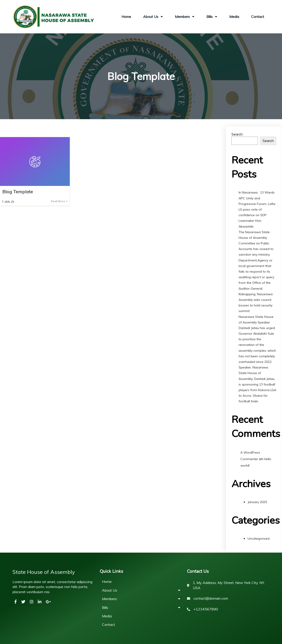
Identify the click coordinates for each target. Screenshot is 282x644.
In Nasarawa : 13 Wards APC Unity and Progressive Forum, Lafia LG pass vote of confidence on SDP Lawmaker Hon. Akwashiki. (257, 209)
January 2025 (257, 502)
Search (237, 134)
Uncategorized (259, 538)
